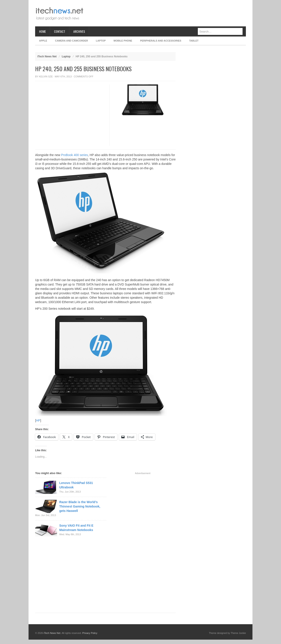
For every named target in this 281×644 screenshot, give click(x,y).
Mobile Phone (123, 41)
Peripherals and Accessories (161, 41)
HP (38, 420)
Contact (60, 31)
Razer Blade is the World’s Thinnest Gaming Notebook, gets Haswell (80, 506)
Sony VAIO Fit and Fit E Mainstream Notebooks (76, 528)
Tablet (194, 41)
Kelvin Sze (46, 76)
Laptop (101, 41)
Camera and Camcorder (72, 41)
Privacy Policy (90, 633)
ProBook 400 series (74, 155)
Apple (43, 41)
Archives (79, 31)
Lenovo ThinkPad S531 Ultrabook (76, 485)
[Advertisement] (166, 13)
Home (42, 31)
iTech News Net (47, 56)
